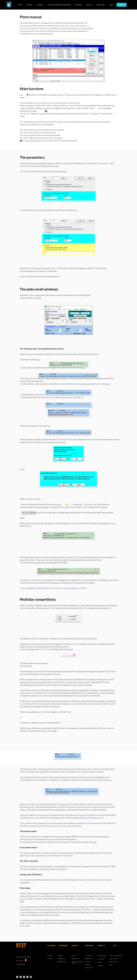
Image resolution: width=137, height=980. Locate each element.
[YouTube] (31, 977)
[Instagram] (17, 977)
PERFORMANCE (89, 959)
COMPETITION (89, 956)
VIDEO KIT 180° (62, 959)
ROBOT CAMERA (62, 962)
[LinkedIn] (27, 977)
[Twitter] (24, 977)
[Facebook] (21, 977)
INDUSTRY (88, 962)
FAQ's (111, 965)
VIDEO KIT (60, 956)
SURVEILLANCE (89, 968)
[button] (30, 5)
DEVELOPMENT (76, 959)
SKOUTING (50, 959)
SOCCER (87, 965)
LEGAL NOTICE (113, 959)
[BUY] (122, 5)
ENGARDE (50, 956)
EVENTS (74, 956)
